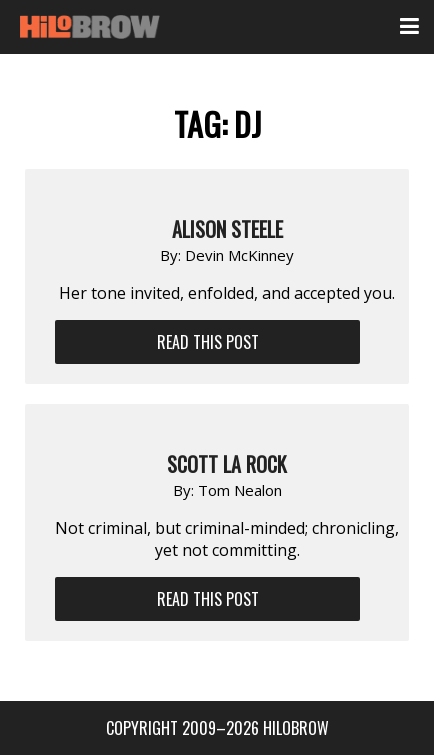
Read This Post (208, 342)
